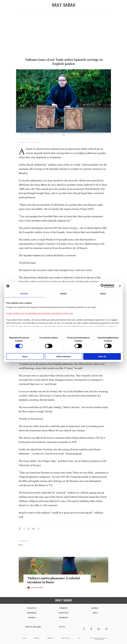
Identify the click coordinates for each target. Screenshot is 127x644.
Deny (25, 356)
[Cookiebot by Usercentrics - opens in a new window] (103, 286)
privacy (37, 638)
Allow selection (63, 356)
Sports (32, 618)
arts (20, 545)
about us (51, 638)
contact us (66, 638)
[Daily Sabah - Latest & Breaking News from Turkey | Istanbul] (64, 5)
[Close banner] (120, 286)
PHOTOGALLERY (37, 588)
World (95, 608)
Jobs (24, 638)
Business (32, 613)
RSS (79, 638)
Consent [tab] (24, 294)
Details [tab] (63, 294)
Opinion (63, 618)
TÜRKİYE (63, 608)
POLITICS (32, 608)
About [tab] (103, 294)
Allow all (102, 356)
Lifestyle (64, 613)
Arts (95, 613)
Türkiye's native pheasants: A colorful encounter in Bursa (54, 580)
